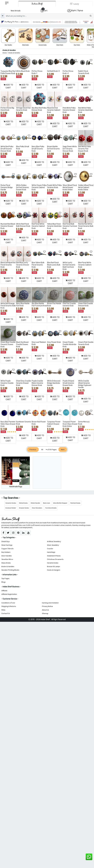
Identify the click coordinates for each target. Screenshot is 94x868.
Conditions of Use (8, 603)
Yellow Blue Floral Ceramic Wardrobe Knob (54, 226)
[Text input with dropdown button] (49, 16)
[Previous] (33, 450)
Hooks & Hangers (54, 570)
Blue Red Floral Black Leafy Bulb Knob (54, 265)
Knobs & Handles (8, 566)
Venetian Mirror (7, 559)
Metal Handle (35, 503)
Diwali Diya (6, 542)
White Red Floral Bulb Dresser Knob (23, 225)
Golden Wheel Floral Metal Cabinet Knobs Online (86, 187)
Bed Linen (47, 503)
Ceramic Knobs (11, 503)
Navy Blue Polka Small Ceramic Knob (38, 149)
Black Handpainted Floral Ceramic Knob (8, 265)
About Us (45, 610)
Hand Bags (51, 552)
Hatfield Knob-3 (53, 71)
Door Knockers (37, 508)
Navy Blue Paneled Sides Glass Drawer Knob (8, 424)
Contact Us (6, 613)
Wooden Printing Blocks (10, 570)
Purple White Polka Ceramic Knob (54, 186)
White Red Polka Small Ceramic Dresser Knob (7, 149)
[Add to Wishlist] (14, 60)
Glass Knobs (6, 563)
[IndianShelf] (37, 4)
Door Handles (7, 556)
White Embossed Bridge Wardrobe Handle (54, 383)
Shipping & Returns (9, 606)
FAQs (3, 610)
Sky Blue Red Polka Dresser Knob (39, 109)
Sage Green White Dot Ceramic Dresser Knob (70, 149)
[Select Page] (43, 450)
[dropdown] (3, 16)
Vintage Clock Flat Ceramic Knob (23, 109)
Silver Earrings (7, 545)
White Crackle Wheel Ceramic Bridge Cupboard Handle (85, 384)
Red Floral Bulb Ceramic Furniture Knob (70, 226)
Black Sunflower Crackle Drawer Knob (22, 344)
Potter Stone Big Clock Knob (7, 109)
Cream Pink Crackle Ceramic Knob (86, 343)
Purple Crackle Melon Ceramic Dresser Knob (37, 383)
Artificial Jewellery (54, 542)
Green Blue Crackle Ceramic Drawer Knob (8, 344)
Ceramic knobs (53, 563)
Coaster (50, 549)
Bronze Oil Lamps (53, 566)
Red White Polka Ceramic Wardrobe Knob (85, 110)
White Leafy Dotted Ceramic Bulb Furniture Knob (69, 266)
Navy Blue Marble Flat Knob (23, 305)
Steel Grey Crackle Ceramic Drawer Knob (23, 383)
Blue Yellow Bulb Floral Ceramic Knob (38, 265)
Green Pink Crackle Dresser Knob (86, 305)
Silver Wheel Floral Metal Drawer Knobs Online (70, 187)
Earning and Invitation (50, 603)
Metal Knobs (23, 503)
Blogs (4, 582)
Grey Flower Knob (54, 342)
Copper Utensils (8, 549)
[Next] (63, 450)
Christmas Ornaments (55, 559)
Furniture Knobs (51, 508)
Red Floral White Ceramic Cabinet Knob (38, 226)
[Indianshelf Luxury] (74, 4)
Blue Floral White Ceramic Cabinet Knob (85, 265)
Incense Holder (11, 508)
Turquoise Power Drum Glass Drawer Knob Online (70, 424)
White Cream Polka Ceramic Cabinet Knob (39, 187)
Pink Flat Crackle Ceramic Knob (69, 305)
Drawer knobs (24, 508)
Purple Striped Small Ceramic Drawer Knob (68, 383)
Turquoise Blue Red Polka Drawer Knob (8, 72)
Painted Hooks (75, 503)
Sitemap (45, 613)
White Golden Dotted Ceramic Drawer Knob (23, 187)
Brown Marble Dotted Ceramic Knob (53, 149)
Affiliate (4, 591)
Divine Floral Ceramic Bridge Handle (7, 187)
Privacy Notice (47, 606)
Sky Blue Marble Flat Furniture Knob (39, 305)
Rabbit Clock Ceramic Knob (84, 72)
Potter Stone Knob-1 (37, 72)
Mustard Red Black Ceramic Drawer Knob (8, 226)
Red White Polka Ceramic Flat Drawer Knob (85, 149)
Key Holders (6, 552)
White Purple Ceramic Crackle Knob (7, 383)
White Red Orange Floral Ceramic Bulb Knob (8, 306)
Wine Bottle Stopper (60, 503)
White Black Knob (23, 71)
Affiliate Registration (9, 594)
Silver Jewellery (53, 545)
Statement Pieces (54, 556)
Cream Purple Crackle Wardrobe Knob (70, 344)
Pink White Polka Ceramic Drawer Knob (69, 110)
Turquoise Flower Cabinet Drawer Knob (54, 424)
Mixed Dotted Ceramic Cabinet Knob (54, 110)
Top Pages (5, 578)
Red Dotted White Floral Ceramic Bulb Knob (86, 226)
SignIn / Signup (77, 10)
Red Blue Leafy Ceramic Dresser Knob (23, 265)
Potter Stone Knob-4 (68, 72)
